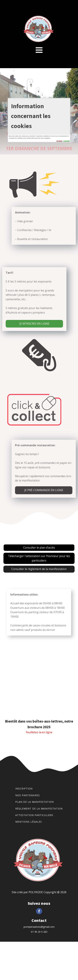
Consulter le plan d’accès (39, 548)
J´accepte (66, 141)
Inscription (24, 789)
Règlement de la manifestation (39, 809)
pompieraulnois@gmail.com (39, 927)
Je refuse (59, 141)
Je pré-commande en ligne (49, 490)
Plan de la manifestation (35, 802)
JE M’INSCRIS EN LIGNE (29, 324)
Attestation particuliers (34, 815)
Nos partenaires (28, 795)
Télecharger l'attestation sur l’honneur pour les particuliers (39, 558)
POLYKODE (36, 892)
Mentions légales (29, 822)
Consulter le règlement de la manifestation (39, 569)
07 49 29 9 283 (39, 932)
